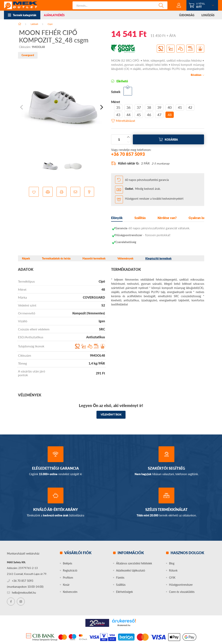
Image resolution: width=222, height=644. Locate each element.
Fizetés (120, 578)
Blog (172, 563)
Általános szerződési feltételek (134, 563)
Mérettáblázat (126, 121)
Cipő (50, 24)
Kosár (66, 585)
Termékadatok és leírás (56, 258)
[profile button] (179, 5)
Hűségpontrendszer (181, 585)
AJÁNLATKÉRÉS (54, 15)
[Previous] (22, 107)
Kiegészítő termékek (158, 258)
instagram (21, 602)
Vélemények (125, 258)
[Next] (101, 107)
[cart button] (202, 5)
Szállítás (140, 218)
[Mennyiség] (119, 139)
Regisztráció (70, 570)
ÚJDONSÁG (187, 15)
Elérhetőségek (124, 592)
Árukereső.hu (124, 625)
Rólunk (173, 570)
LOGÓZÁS (208, 15)
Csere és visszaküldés (182, 592)
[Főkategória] (20, 24)
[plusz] (128, 137)
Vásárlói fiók (78, 553)
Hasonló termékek (94, 258)
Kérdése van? (167, 218)
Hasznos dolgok (187, 553)
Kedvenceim (70, 592)
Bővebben (196, 75)
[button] (34, 192)
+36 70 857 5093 (128, 154)
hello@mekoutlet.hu (24, 593)
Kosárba (171, 140)
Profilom (68, 578)
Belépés (68, 563)
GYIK (172, 578)
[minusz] (128, 142)
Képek (26, 258)
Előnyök (117, 218)
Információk (130, 553)
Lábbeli (34, 24)
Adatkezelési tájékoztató (131, 570)
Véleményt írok (111, 415)
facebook (11, 602)
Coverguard (28, 55)
